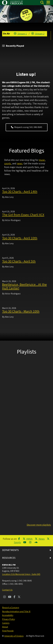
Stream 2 (38, 34)
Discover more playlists (39, 525)
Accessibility (8, 615)
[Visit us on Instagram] (5, 597)
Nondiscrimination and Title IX (16, 612)
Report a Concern (11, 608)
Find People (8, 631)
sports (8, 164)
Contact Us (7, 590)
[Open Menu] (48, 3)
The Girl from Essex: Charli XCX (23, 215)
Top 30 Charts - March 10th (21, 311)
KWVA (28, 539)
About (5, 627)
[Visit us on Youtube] (10, 597)
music (42, 160)
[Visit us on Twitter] (19, 597)
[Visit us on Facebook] (14, 597)
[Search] (42, 3)
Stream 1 (20, 34)
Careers (6, 623)
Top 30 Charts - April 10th (20, 238)
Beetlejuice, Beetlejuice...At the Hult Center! (24, 286)
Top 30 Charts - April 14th (20, 192)
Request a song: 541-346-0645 (27, 127)
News (40, 539)
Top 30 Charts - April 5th (19, 261)
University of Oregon (14, 636)
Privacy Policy (9, 619)
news (20, 164)
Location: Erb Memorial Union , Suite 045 (21, 574)
